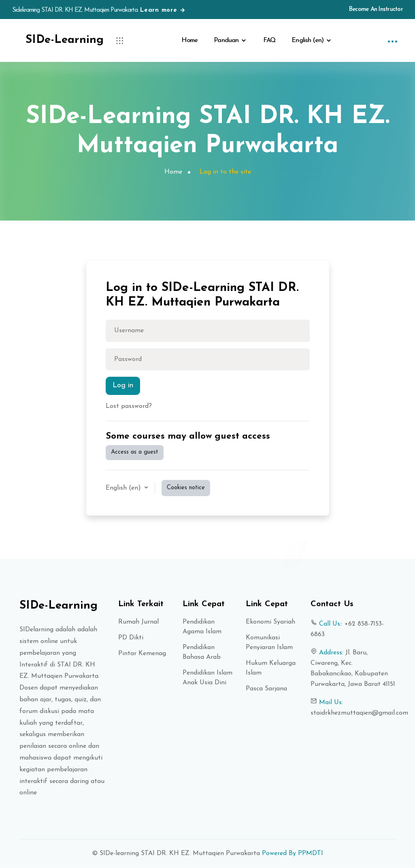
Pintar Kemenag (142, 654)
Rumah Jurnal (138, 622)
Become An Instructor (376, 10)
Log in (123, 386)
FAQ (269, 40)
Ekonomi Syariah (270, 622)
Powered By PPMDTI (292, 854)
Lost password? (129, 407)
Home (189, 40)
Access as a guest (135, 453)
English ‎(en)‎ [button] (124, 488)
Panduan (226, 40)
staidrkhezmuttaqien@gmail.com (359, 713)
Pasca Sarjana (266, 689)
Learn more (163, 10)
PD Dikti (131, 638)
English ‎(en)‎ (308, 40)
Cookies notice (186, 488)
